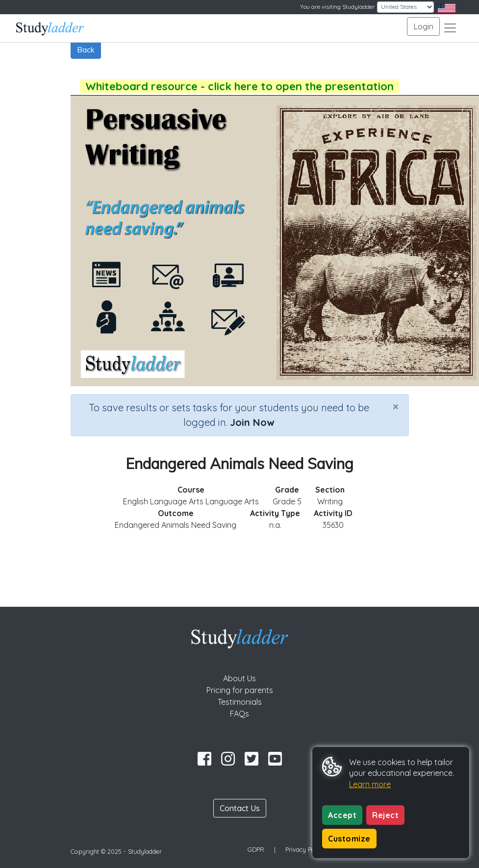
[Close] (396, 406)
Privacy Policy (305, 849)
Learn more (370, 784)
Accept (342, 815)
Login (423, 26)
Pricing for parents (240, 690)
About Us (239, 678)
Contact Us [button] (240, 808)
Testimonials (240, 702)
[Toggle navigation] (450, 28)
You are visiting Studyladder (338, 7)
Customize (349, 839)
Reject (385, 815)
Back (86, 50)
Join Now (252, 422)
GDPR (256, 849)
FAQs (239, 714)
